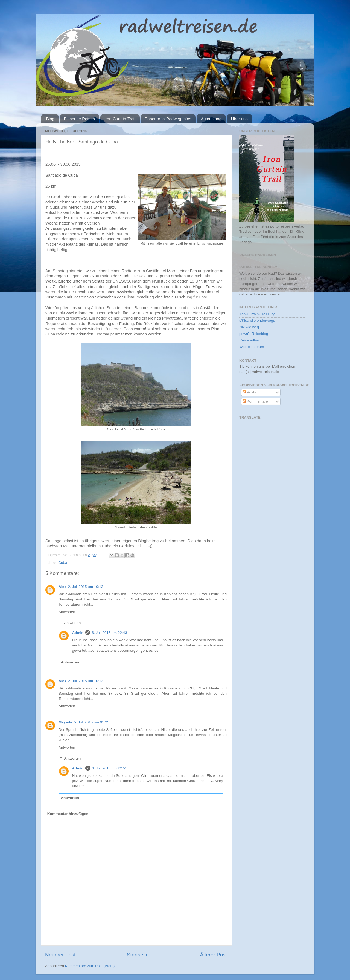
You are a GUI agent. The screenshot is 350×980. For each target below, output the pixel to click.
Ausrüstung (211, 119)
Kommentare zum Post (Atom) (90, 966)
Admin (78, 633)
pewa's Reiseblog (254, 334)
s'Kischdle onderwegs (257, 321)
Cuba (63, 563)
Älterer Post (213, 955)
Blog (50, 119)
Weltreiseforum (252, 347)
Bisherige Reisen (79, 119)
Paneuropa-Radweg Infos (168, 119)
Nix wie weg (249, 327)
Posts (249, 392)
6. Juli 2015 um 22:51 (110, 768)
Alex (62, 587)
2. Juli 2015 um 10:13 (86, 587)
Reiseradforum (251, 340)
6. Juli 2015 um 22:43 (110, 633)
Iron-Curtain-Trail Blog (257, 314)
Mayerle (65, 722)
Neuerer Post (60, 955)
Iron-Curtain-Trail (120, 119)
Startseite (138, 955)
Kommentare (255, 401)
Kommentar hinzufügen (68, 814)
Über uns (239, 119)
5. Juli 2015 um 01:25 (91, 722)
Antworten (67, 612)
